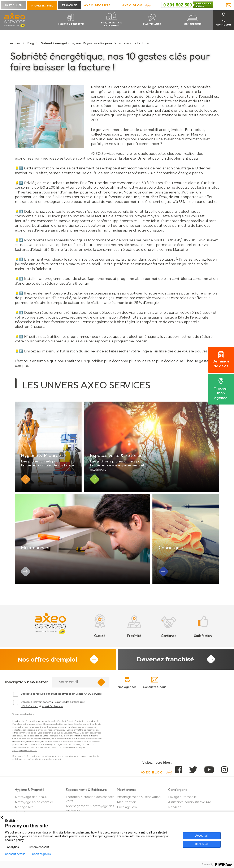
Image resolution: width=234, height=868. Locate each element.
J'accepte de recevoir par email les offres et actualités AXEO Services (61, 700)
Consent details (15, 854)
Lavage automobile (182, 804)
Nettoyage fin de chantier (34, 809)
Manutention (127, 809)
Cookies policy (42, 854)
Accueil (15, 43)
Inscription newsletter (27, 689)
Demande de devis (221, 360)
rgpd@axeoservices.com (25, 757)
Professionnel (42, 5)
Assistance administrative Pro (190, 809)
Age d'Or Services (52, 713)
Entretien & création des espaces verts (90, 806)
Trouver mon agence (221, 389)
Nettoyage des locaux (31, 804)
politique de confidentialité (27, 766)
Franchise (70, 5)
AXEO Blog (132, 5)
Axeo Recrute (97, 5)
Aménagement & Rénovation (139, 804)
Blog (31, 43)
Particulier (14, 5)
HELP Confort (29, 713)
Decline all (202, 844)
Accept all (202, 836)
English (12, 821)
